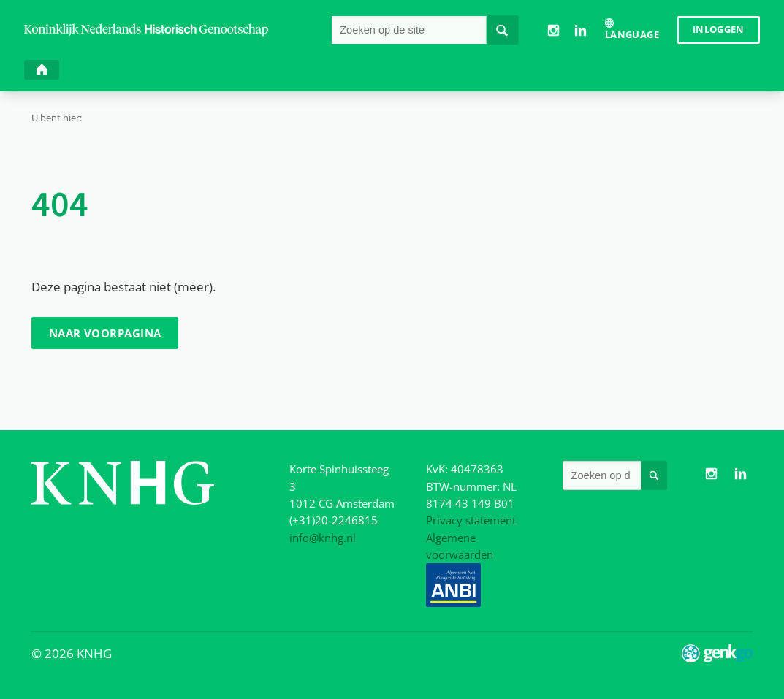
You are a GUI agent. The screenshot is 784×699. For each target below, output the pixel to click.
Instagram (553, 30)
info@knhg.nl (323, 538)
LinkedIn (581, 30)
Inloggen (719, 30)
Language (632, 35)
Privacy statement (471, 520)
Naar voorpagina (105, 333)
